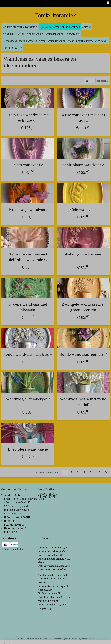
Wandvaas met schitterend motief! (83, 402)
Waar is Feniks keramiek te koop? (88, 41)
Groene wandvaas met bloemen (28, 307)
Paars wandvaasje (28, 165)
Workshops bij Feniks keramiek (45, 34)
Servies (87, 27)
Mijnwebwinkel (88, 639)
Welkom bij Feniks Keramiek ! (20, 27)
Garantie (8, 48)
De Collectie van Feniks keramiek (60, 27)
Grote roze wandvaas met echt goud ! (28, 117)
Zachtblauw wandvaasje (83, 165)
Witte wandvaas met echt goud (83, 117)
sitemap (45, 639)
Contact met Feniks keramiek (20, 41)
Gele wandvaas (83, 209)
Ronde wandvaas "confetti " (83, 354)
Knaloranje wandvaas (28, 209)
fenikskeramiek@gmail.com (28, 499)
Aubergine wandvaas (83, 254)
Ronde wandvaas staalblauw (28, 354)
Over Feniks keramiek (52, 41)
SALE (19, 48)
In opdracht (73, 34)
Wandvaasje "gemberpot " (28, 399)
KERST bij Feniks (13, 34)
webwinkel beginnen (62, 639)
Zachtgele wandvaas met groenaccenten (83, 307)
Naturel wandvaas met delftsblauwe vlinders (28, 257)
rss (51, 639)
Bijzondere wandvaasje (28, 449)
